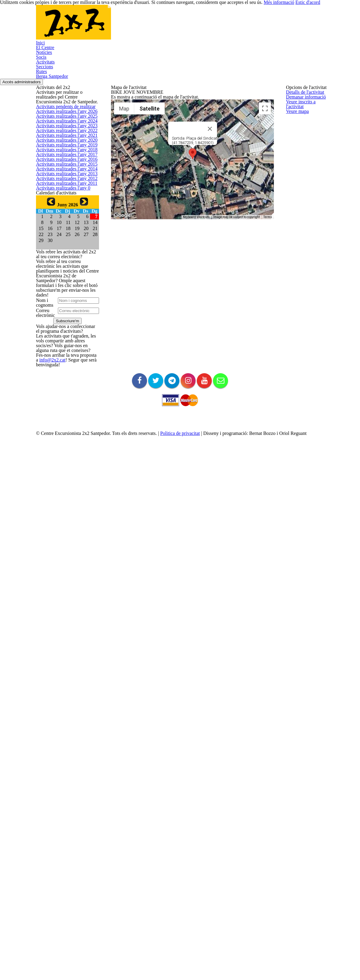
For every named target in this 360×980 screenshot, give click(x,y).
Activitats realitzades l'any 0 (60, 391)
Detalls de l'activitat (128, 108)
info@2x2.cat (47, 795)
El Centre (114, 26)
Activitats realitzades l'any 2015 (63, 319)
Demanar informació (129, 122)
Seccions (228, 26)
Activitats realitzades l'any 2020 (63, 248)
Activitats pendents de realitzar (64, 148)
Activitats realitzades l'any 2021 (63, 234)
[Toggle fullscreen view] (259, 150)
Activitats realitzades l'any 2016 (63, 305)
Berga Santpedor (291, 26)
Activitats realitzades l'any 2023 (63, 205)
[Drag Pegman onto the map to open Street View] (259, 247)
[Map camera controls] (259, 226)
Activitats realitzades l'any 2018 (63, 277)
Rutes (255, 26)
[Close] (207, 170)
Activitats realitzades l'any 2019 (63, 262)
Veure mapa (122, 151)
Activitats (197, 26)
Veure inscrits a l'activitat (133, 136)
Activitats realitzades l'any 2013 (63, 348)
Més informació (291, 965)
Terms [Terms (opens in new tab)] (262, 258)
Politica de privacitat (192, 947)
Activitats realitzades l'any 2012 (63, 362)
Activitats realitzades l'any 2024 (63, 191)
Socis (170, 26)
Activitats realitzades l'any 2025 (63, 177)
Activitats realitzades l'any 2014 (63, 334)
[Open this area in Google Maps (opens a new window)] (122, 257)
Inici (88, 26)
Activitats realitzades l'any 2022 (63, 219)
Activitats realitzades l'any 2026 (63, 162)
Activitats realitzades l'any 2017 (63, 291)
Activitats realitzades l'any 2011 (63, 377)
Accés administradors (337, 60)
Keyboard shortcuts (191, 258)
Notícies (144, 26)
